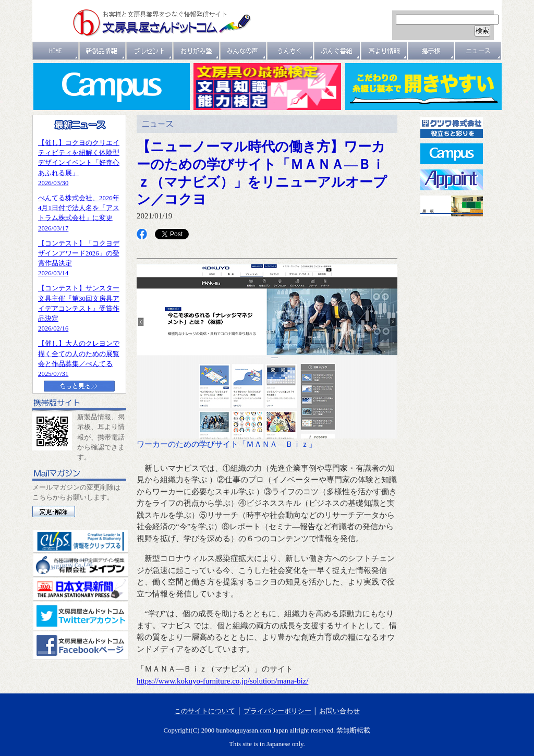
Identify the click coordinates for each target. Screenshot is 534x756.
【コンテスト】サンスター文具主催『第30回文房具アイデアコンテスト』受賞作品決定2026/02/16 (79, 308)
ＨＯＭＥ (56, 51)
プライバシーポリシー (277, 711)
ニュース (478, 51)
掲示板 (431, 51)
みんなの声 (244, 51)
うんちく (290, 51)
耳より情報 (384, 51)
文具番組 (337, 51)
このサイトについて (205, 711)
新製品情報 (103, 51)
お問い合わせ (339, 711)
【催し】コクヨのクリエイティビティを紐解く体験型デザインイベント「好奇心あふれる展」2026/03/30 (79, 163)
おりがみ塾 (197, 51)
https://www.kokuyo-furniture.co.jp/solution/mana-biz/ (222, 681)
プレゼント (150, 51)
